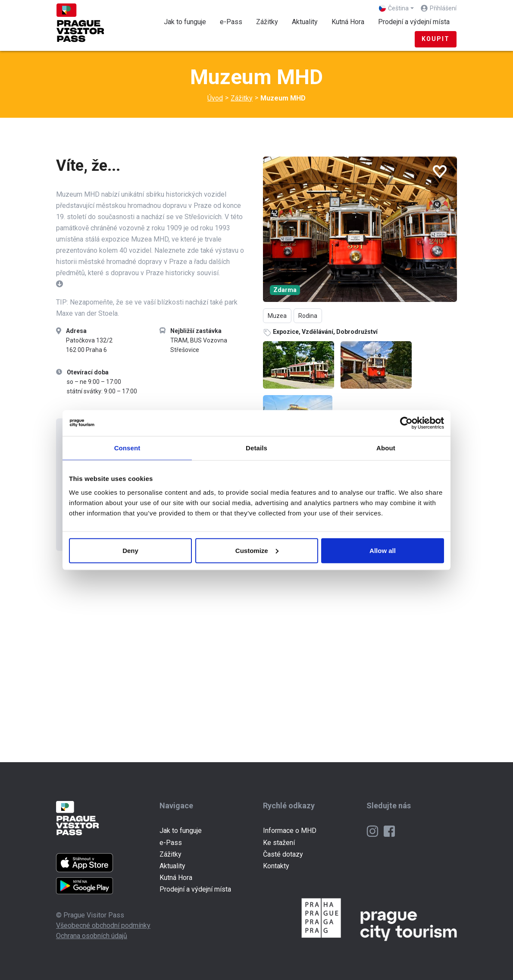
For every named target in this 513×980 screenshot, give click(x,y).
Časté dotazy (283, 854)
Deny (130, 550)
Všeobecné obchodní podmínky (103, 925)
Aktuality (305, 22)
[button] (59, 284)
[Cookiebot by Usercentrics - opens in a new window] (406, 423)
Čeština (394, 8)
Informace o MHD (290, 831)
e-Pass (231, 22)
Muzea (277, 316)
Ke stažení (279, 843)
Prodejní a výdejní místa (414, 22)
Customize (257, 550)
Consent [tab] (127, 448)
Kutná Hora (348, 22)
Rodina (308, 316)
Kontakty (276, 866)
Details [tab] (256, 448)
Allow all (383, 550)
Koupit (436, 39)
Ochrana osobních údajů (92, 936)
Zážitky (271, 21)
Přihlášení (443, 8)
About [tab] (386, 448)
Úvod (215, 98)
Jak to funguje (185, 22)
